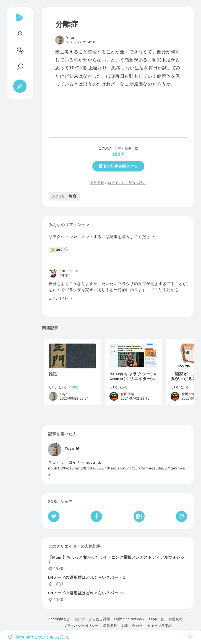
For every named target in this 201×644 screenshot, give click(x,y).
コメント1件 (61, 299)
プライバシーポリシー (81, 626)
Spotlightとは (59, 619)
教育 (64, 196)
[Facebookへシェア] (96, 516)
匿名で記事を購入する (118, 166)
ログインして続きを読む (127, 183)
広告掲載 (110, 626)
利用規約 (175, 619)
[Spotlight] (20, 22)
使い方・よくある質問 (92, 619)
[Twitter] (77, 448)
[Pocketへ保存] (182, 516)
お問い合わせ (132, 626)
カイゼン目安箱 (159, 626)
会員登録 (97, 183)
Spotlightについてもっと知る (43, 637)
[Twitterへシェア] (54, 516)
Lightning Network (129, 619)
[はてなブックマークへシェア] (139, 516)
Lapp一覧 (157, 619)
